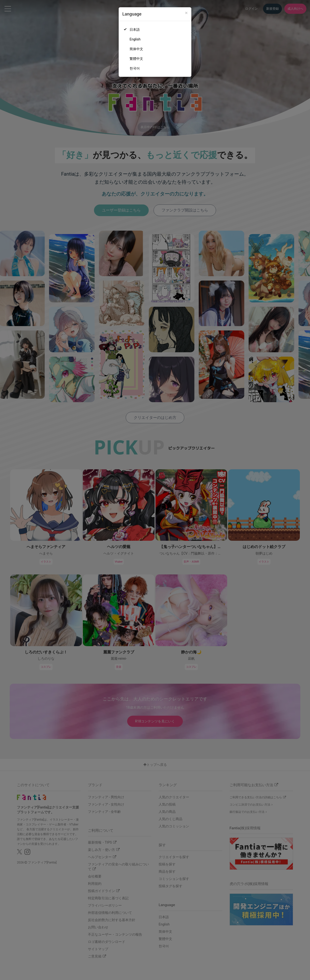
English (135, 39)
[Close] (186, 13)
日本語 (135, 30)
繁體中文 (136, 59)
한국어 (135, 68)
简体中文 (136, 49)
